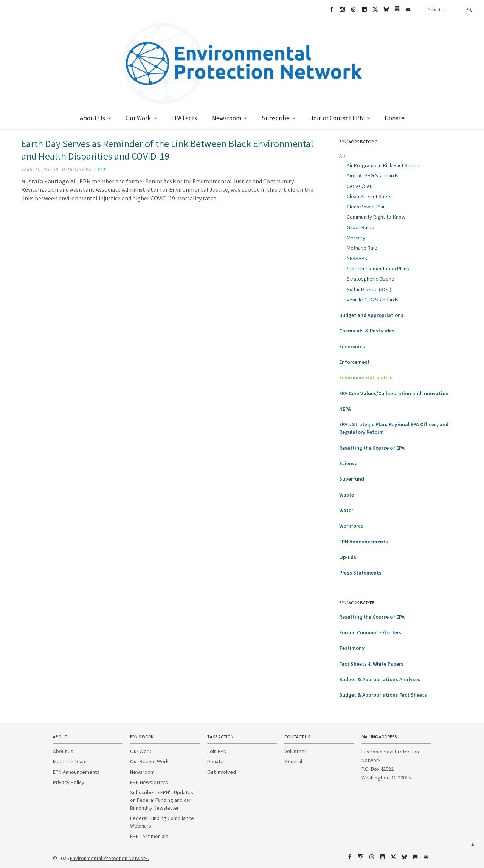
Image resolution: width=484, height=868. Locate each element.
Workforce (351, 526)
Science (348, 463)
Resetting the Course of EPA (372, 448)
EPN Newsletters (149, 782)
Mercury (356, 238)
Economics (352, 346)
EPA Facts (184, 118)
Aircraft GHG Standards (373, 175)
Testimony (352, 648)
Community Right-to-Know (376, 217)
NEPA (345, 409)
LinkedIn (364, 9)
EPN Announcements (364, 542)
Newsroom (226, 118)
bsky (386, 9)
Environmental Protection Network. (109, 858)
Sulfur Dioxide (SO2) (369, 289)
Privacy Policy (69, 782)
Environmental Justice (366, 377)
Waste (347, 495)
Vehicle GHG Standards (373, 300)
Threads (353, 9)
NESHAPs (357, 258)
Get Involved (222, 772)
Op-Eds (348, 557)
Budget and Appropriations (371, 315)
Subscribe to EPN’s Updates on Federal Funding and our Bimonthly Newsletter (162, 800)
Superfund (352, 479)
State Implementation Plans (378, 269)
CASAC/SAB (360, 186)
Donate (395, 118)
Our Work (138, 118)
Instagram (342, 9)
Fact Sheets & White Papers (371, 664)
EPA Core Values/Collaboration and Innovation (394, 393)
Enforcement (354, 362)
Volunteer (295, 751)
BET (102, 169)
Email (408, 9)
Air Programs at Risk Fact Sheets (384, 165)
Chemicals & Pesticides (367, 331)
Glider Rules (360, 227)
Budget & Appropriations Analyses (380, 679)
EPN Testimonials (149, 836)
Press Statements (360, 573)
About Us (92, 118)
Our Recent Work (149, 761)
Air (342, 156)
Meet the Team (70, 761)
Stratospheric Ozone (371, 279)
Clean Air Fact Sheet (369, 196)
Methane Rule (362, 248)
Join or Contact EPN (337, 118)
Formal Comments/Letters (370, 632)
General (293, 761)
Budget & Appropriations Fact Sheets (383, 695)
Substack (397, 9)
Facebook (331, 9)
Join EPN (217, 751)
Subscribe (276, 118)
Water (346, 510)
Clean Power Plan (366, 207)
